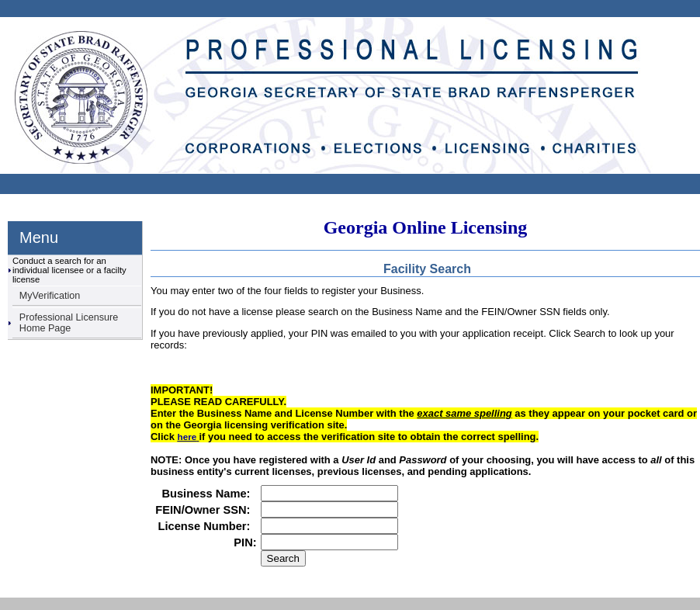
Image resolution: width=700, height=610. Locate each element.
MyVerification (50, 296)
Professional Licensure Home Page (69, 323)
